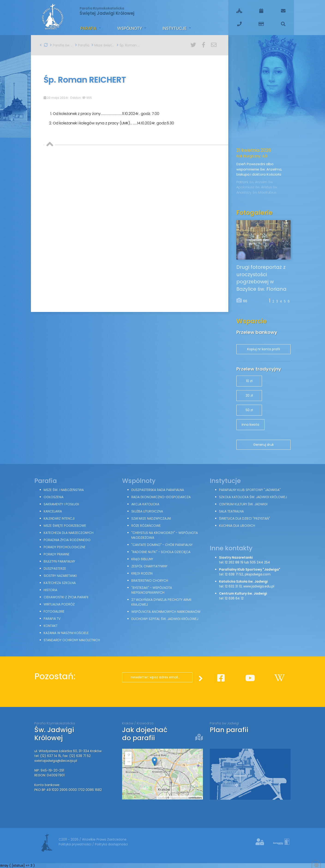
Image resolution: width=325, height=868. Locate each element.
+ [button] (128, 755)
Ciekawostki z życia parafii (66, 597)
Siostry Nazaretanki (60, 576)
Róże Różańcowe (146, 526)
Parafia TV (52, 619)
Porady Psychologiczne (65, 547)
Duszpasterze (55, 569)
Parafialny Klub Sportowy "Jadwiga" (250, 490)
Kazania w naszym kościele (66, 633)
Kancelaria (53, 511)
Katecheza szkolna (60, 583)
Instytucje (175, 28)
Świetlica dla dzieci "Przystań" (245, 518)
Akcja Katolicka (145, 504)
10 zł (249, 381)
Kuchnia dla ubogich (237, 526)
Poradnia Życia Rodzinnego (67, 540)
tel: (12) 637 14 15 (48, 756)
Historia (50, 590)
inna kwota (250, 425)
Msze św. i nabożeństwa (64, 490)
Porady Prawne (57, 554)
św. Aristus (264, 187)
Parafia (89, 28)
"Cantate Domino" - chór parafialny (162, 545)
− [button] (128, 762)
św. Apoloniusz (255, 185)
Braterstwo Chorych (150, 581)
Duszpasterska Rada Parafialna (158, 490)
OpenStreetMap (179, 798)
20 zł (249, 395)
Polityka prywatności (75, 844)
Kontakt (51, 626)
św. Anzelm (259, 182)
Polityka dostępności (111, 844)
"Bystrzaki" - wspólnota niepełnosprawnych (152, 590)
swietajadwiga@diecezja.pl (56, 761)
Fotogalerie (54, 611)
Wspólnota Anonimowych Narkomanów (166, 612)
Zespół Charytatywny (149, 566)
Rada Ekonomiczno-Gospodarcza (161, 497)
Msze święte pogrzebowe (103, 45)
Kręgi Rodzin (142, 573)
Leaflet (161, 798)
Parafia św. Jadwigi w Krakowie (61, 45)
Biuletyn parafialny (59, 561)
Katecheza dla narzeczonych (69, 533)
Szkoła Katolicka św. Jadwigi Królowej (253, 497)
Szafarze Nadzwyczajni (151, 518)
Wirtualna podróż (59, 604)
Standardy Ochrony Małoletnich (72, 640)
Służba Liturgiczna (147, 511)
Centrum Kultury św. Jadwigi (243, 504)
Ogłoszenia (54, 497)
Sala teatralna (231, 511)
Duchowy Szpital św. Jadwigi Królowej (165, 619)
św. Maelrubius (265, 192)
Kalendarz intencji (59, 518)
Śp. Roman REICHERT (128, 45)
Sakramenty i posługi (61, 504)
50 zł (249, 410)
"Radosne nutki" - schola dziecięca (161, 552)
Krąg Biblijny (142, 559)
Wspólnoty (130, 28)
